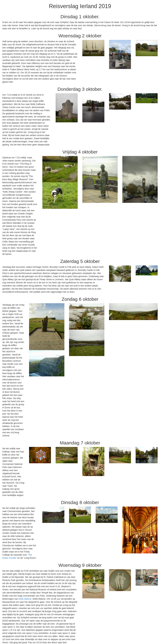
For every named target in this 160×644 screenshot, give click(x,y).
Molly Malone (25, 599)
